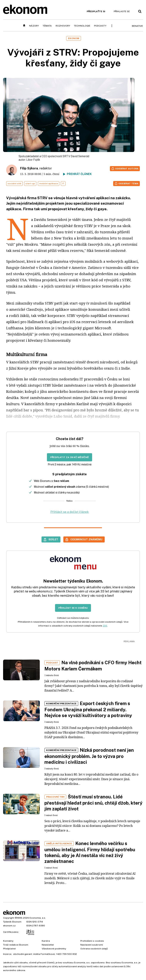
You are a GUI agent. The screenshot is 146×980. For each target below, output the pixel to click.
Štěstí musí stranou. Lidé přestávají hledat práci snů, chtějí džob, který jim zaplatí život (93, 803)
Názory (34, 26)
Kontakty (8, 941)
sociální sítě (14, 184)
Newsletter (48, 945)
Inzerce (7, 954)
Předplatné (9, 949)
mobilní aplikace (49, 184)
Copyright (9, 918)
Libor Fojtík (33, 160)
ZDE (105, 626)
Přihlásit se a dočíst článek (70, 512)
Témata (47, 26)
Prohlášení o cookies (92, 941)
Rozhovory (63, 26)
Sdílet (53, 539)
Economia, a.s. (38, 918)
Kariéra (46, 941)
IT (63, 184)
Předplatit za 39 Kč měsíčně (70, 457)
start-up (30, 184)
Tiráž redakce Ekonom (16, 945)
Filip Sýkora (29, 168)
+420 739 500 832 (66, 954)
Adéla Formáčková (44, 954)
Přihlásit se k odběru (73, 608)
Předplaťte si (96, 11)
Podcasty (100, 26)
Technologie (82, 26)
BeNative (137, 26)
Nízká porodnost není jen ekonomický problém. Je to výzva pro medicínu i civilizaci (89, 756)
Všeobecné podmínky (54, 949)
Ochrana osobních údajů (94, 949)
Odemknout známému (86, 539)
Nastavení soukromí (92, 945)
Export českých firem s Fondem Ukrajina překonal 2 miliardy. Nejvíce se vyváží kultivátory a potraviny (88, 709)
